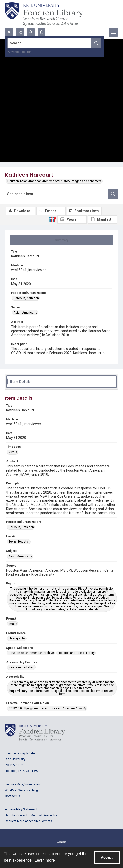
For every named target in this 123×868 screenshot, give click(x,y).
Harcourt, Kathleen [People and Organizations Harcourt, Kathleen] (26, 298)
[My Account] (31, 32)
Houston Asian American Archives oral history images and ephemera (55, 181)
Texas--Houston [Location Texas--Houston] (19, 542)
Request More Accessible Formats (28, 821)
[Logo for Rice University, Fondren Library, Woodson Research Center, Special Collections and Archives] (35, 732)
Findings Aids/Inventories (22, 784)
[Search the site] (50, 43)
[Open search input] (9, 32)
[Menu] (113, 32)
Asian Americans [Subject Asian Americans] (25, 313)
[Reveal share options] (20, 32)
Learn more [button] (45, 860)
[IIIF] (53, 219)
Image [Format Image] (13, 624)
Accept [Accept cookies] (107, 857)
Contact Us (13, 796)
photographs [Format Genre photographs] (17, 638)
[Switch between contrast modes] (41, 32)
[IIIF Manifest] (103, 219)
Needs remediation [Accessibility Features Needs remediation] (22, 667)
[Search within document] (113, 194)
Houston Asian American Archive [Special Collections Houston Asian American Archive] (31, 653)
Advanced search (20, 52)
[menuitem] (61, 842)
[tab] (61, 240)
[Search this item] (57, 194)
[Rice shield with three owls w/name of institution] (44, 14)
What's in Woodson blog (21, 790)
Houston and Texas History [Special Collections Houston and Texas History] (76, 653)
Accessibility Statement (21, 809)
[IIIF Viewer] (72, 219)
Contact (61, 842)
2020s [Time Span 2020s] (13, 452)
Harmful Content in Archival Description (32, 815)
